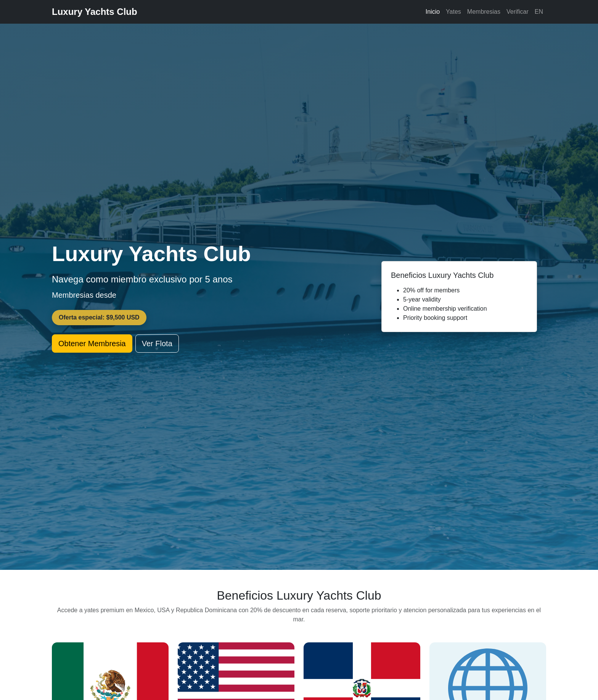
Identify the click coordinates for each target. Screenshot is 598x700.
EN (539, 12)
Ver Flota (157, 344)
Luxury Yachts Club (95, 12)
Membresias (484, 12)
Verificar (518, 12)
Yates (453, 12)
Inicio (433, 12)
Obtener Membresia (92, 344)
